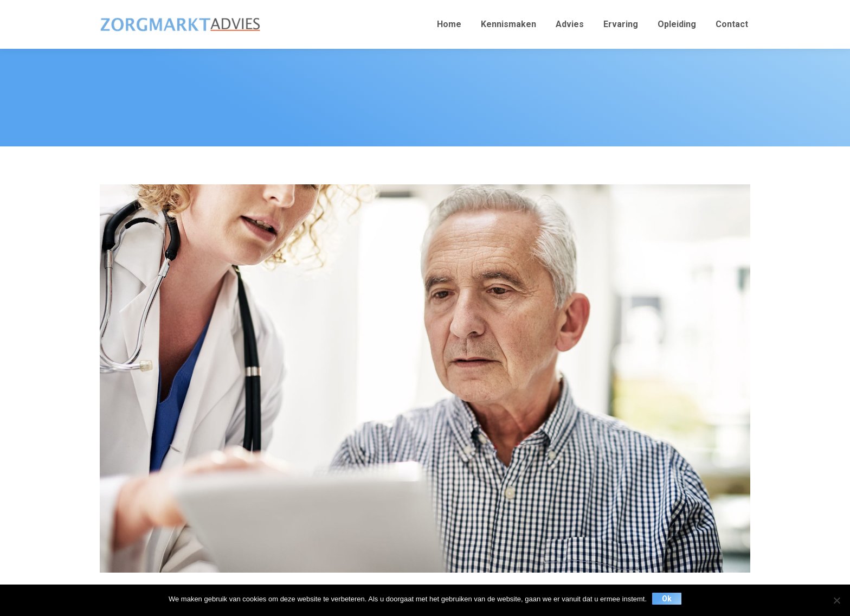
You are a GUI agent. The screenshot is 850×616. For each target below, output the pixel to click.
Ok (667, 599)
